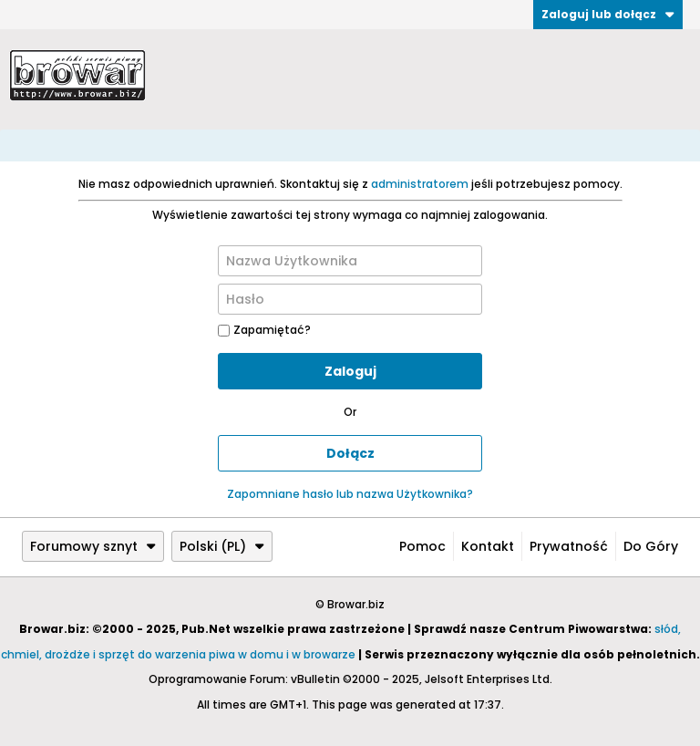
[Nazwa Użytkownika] (350, 261)
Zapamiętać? (264, 330)
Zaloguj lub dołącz (608, 14)
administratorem (420, 184)
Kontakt (488, 546)
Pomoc (422, 546)
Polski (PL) (222, 546)
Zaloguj (350, 371)
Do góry (651, 546)
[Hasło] (350, 299)
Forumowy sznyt (93, 546)
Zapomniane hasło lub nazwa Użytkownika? (350, 494)
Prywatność (569, 546)
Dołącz (350, 453)
